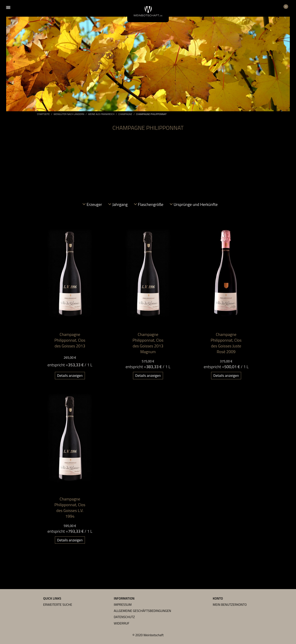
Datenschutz (124, 617)
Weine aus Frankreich (101, 114)
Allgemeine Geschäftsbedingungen (143, 611)
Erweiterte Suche (58, 605)
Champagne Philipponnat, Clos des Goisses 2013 (70, 340)
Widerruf (122, 623)
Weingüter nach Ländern (69, 114)
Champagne (125, 114)
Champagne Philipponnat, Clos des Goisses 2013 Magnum (148, 343)
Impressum (123, 605)
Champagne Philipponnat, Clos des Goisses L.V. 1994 (70, 508)
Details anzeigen (70, 375)
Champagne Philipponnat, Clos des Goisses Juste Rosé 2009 (226, 343)
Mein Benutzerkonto (230, 605)
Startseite (43, 114)
